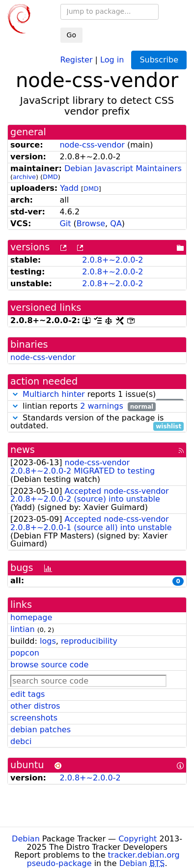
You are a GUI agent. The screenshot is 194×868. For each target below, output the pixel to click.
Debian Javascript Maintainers (123, 168)
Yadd (69, 188)
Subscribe (159, 60)
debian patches (41, 730)
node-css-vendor (92, 145)
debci (21, 741)
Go (71, 35)
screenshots (34, 718)
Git (65, 224)
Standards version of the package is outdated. (97, 422)
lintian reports (83, 406)
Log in (112, 59)
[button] (15, 394)
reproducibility (89, 641)
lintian (23, 629)
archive (24, 177)
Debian (26, 839)
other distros (35, 706)
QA (116, 224)
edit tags (28, 694)
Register (77, 59)
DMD (50, 177)
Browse (91, 224)
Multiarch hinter (54, 394)
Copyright (138, 839)
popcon (25, 653)
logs (48, 641)
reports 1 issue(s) (97, 395)
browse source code (49, 665)
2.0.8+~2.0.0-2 (112, 260)
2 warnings (102, 406)
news (23, 450)
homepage (31, 617)
